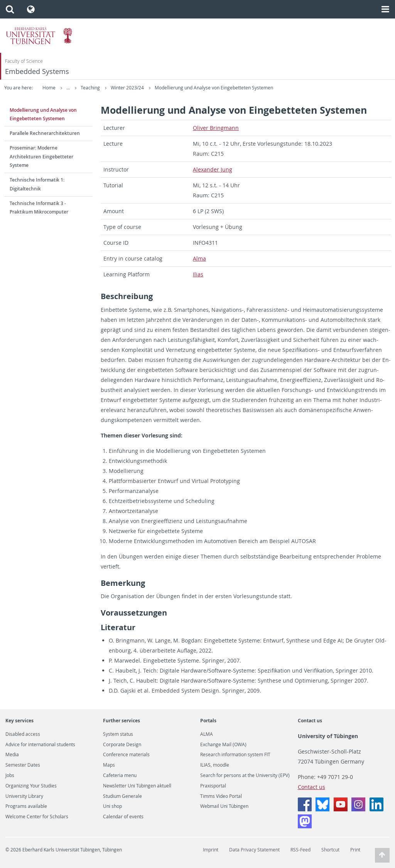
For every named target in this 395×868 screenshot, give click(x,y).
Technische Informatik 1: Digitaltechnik (37, 184)
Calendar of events (123, 817)
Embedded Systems (37, 71)
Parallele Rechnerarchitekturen (45, 133)
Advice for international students (40, 745)
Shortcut (330, 850)
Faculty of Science (24, 61)
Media (12, 755)
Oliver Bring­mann (216, 128)
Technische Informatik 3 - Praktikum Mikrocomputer (39, 208)
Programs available (26, 806)
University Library (24, 796)
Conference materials (126, 755)
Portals (208, 721)
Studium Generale (122, 796)
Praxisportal (213, 786)
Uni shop (112, 806)
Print (355, 850)
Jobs (10, 775)
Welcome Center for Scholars (37, 817)
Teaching (144, 88)
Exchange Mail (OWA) (223, 745)
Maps (109, 765)
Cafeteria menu (120, 775)
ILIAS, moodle (215, 765)
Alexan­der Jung (213, 169)
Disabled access (23, 734)
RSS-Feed (300, 850)
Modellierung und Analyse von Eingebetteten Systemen (267, 88)
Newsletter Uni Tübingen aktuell (137, 786)
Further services (122, 721)
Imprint (211, 850)
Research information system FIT (235, 755)
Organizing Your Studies (31, 786)
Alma (199, 258)
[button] (10, 9)
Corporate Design (122, 745)
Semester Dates (23, 765)
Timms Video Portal (221, 796)
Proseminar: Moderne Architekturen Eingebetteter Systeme (41, 157)
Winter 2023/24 (181, 88)
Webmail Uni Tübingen (224, 806)
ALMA (207, 734)
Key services (19, 721)
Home (49, 88)
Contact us (310, 721)
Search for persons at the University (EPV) (245, 775)
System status (118, 734)
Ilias (198, 274)
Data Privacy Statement (254, 850)
